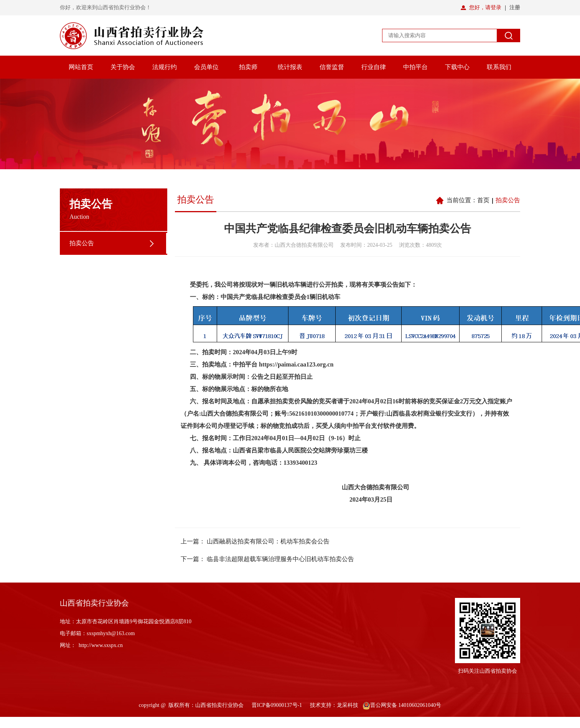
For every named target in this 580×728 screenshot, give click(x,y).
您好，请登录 (485, 7)
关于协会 (123, 67)
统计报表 (290, 67)
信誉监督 (332, 67)
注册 (515, 7)
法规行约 (165, 67)
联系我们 (499, 67)
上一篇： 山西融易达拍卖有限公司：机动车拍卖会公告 (255, 541)
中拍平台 (415, 67)
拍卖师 (248, 67)
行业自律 (374, 67)
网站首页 (81, 67)
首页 (483, 200)
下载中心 (457, 67)
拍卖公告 (82, 243)
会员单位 (206, 67)
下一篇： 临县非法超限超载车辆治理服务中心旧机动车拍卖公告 (267, 559)
